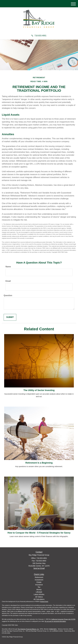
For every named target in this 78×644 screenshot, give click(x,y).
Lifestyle (39, 592)
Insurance (39, 585)
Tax (39, 587)
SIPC (55, 629)
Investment (39, 580)
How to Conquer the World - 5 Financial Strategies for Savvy (39, 533)
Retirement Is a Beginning (39, 463)
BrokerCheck (44, 602)
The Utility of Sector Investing (39, 390)
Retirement (39, 577)
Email (8, 281)
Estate (39, 582)
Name (8, 267)
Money (39, 590)
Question (8, 295)
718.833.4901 (39, 36)
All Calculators (39, 599)
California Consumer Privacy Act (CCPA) (63, 619)
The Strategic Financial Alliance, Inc (28, 629)
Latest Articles (39, 594)
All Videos (39, 597)
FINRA (51, 629)
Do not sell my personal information (55, 621)
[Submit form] (10, 317)
